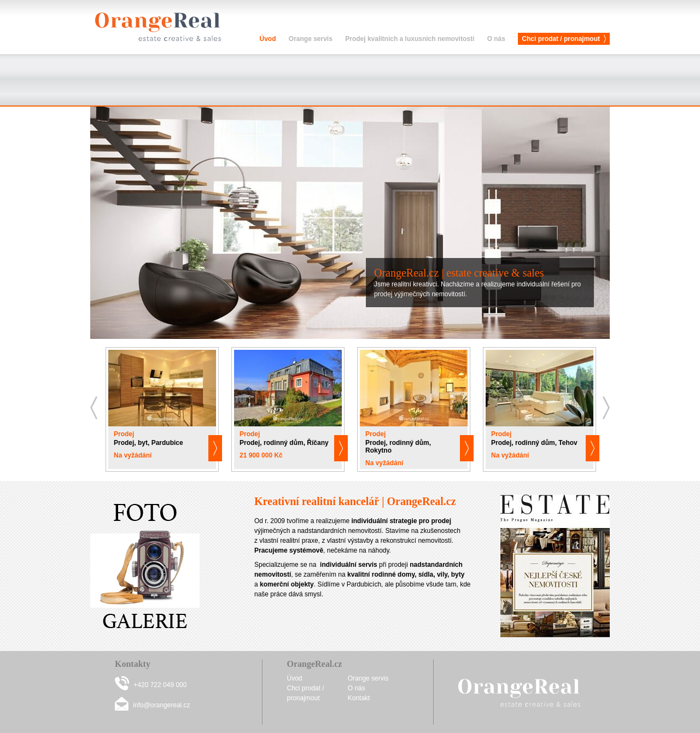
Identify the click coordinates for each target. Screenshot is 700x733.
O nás (496, 39)
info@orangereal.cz (161, 705)
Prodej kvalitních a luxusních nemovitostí (410, 39)
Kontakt (359, 698)
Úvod (267, 39)
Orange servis (311, 39)
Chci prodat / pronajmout (561, 39)
